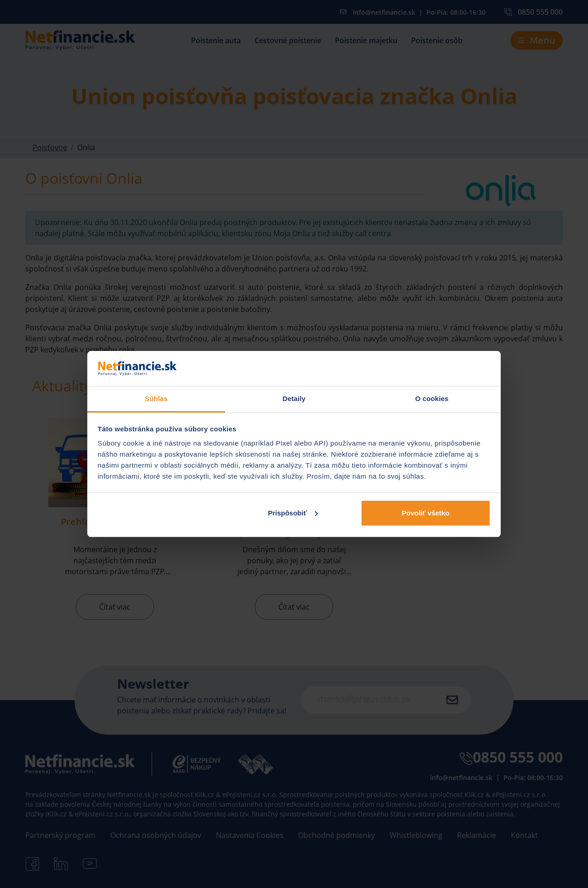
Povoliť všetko (425, 513)
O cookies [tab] (432, 399)
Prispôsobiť (293, 513)
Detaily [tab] (294, 399)
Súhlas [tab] (156, 399)
